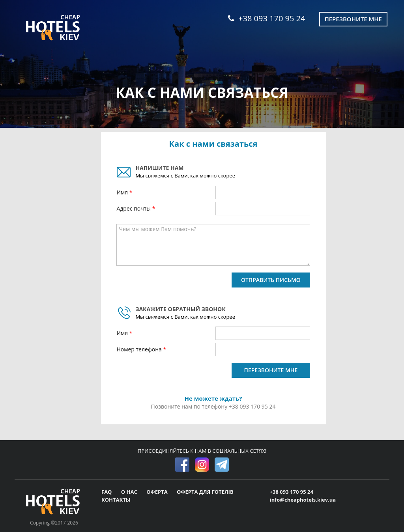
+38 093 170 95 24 (267, 18)
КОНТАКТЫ (116, 500)
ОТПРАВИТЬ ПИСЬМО (271, 280)
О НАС (130, 492)
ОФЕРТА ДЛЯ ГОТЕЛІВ (205, 492)
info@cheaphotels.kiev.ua (303, 500)
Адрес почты (134, 208)
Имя (123, 192)
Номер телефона (140, 349)
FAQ (107, 492)
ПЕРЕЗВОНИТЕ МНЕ (271, 370)
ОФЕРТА (158, 492)
